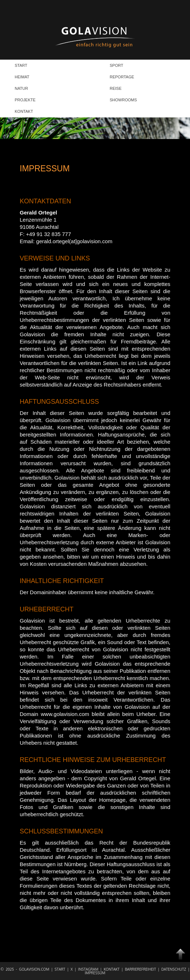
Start (61, 969)
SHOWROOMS (123, 100)
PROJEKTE (25, 100)
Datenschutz (175, 969)
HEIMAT (22, 77)
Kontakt (113, 969)
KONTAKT (24, 111)
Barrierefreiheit (141, 969)
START (21, 65)
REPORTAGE (122, 77)
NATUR (21, 88)
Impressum (95, 973)
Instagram (89, 969)
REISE (116, 88)
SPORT (117, 65)
